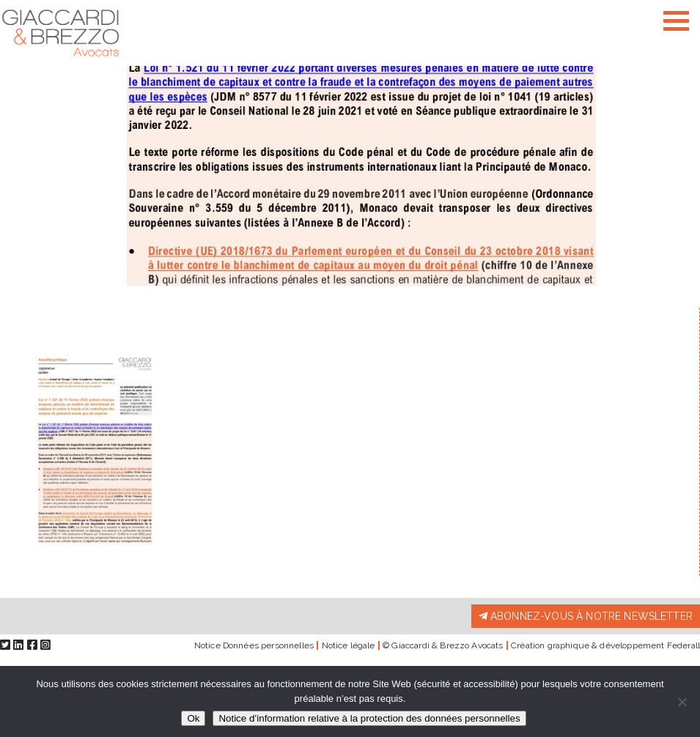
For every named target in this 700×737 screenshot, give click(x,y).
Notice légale (349, 645)
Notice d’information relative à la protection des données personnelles (369, 718)
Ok (193, 718)
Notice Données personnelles (254, 645)
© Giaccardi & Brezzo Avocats (443, 645)
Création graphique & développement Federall (605, 645)
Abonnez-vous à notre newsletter (586, 616)
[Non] (682, 702)
